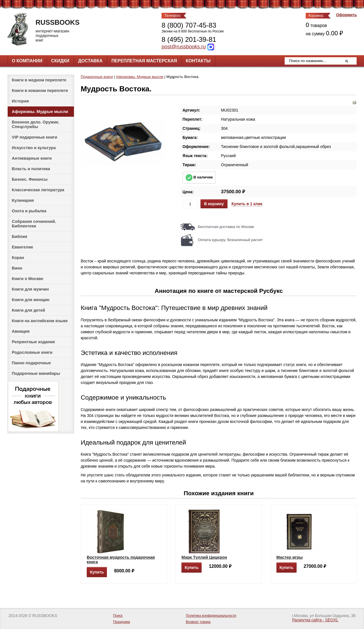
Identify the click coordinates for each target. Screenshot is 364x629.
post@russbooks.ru (184, 47)
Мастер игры (290, 557)
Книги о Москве (28, 279)
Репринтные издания (33, 342)
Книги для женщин (31, 300)
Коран (18, 258)
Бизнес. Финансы (30, 179)
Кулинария (23, 200)
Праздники (122, 622)
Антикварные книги (32, 158)
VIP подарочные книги (35, 137)
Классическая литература (38, 190)
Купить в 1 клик (247, 204)
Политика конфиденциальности (211, 616)
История (20, 101)
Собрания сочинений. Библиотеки (34, 224)
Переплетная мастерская (144, 61)
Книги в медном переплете (39, 80)
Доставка (90, 61)
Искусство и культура (34, 148)
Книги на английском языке (40, 321)
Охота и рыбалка (29, 211)
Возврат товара (198, 622)
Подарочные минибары (36, 373)
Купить (97, 572)
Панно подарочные (32, 363)
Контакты (198, 61)
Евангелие (23, 247)
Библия (20, 237)
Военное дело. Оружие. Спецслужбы (36, 124)
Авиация (21, 331)
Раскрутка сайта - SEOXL (315, 620)
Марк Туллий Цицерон (204, 557)
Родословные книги (32, 352)
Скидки (60, 61)
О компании (27, 61)
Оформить (347, 15)
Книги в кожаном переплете (40, 91)
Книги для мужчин (30, 289)
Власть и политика (31, 169)
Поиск (118, 616)
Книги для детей (29, 310)
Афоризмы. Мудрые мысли (40, 112)
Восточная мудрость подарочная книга (121, 560)
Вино (17, 268)
